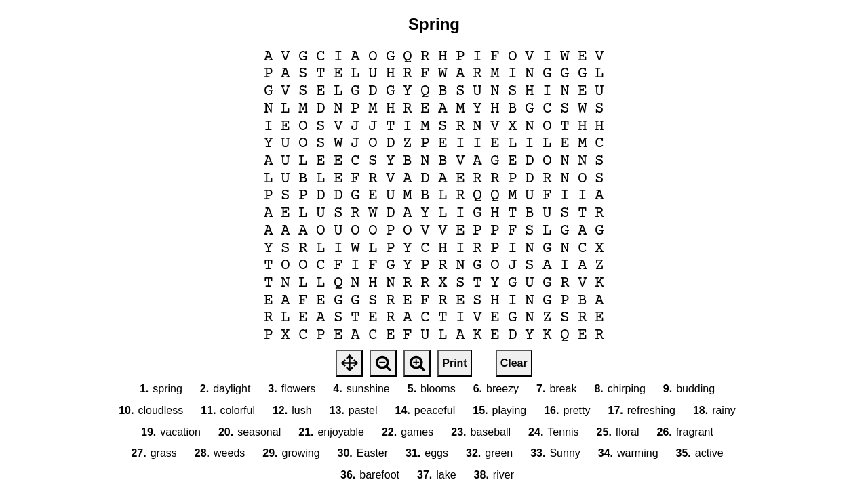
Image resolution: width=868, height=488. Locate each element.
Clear (514, 363)
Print (454, 363)
